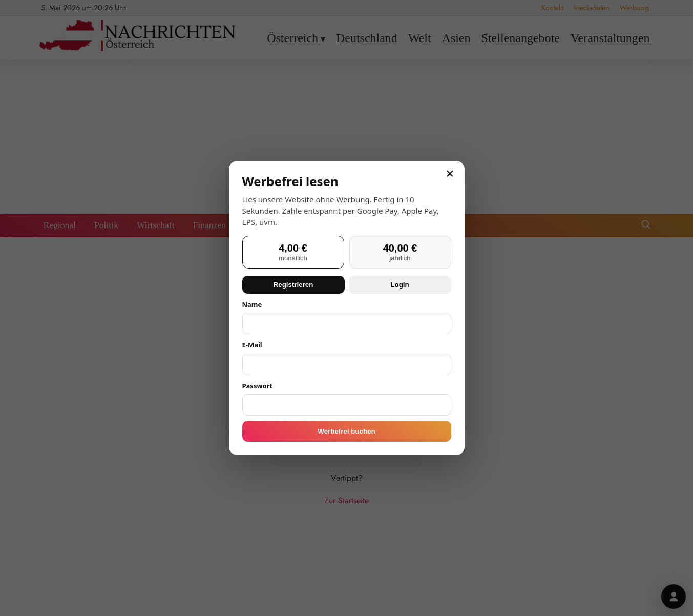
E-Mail (252, 345)
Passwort (258, 386)
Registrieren (293, 285)
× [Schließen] (450, 174)
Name (252, 304)
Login (400, 285)
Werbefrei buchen (346, 431)
